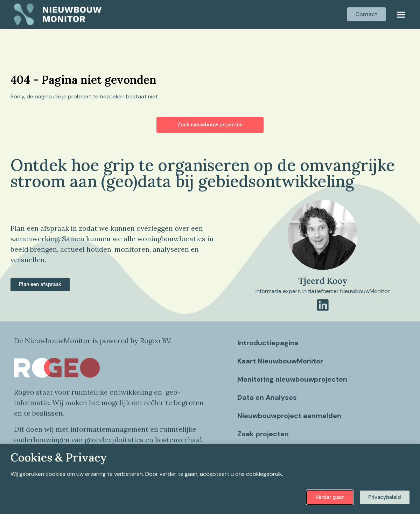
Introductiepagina (269, 343)
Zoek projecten (264, 434)
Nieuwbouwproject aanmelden (290, 416)
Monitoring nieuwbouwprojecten (293, 379)
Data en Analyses (268, 397)
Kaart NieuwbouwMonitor (281, 361)
